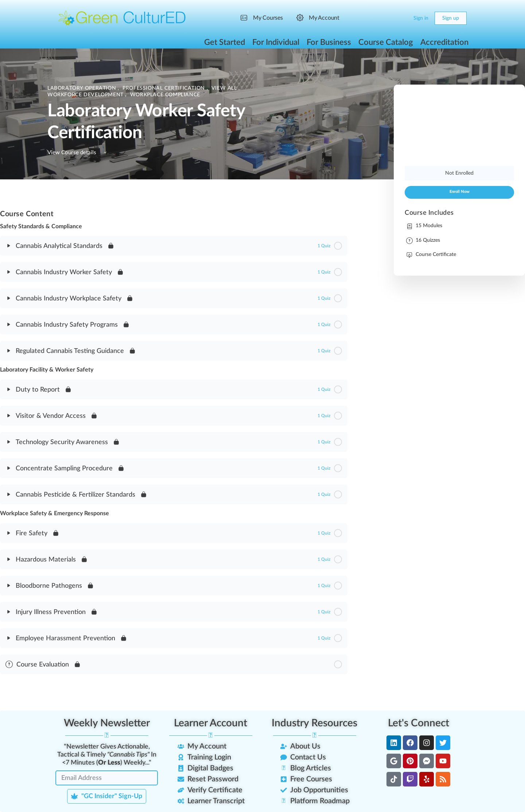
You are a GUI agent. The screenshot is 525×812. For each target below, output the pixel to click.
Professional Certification (164, 88)
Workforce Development (86, 95)
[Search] (387, 18)
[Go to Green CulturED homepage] (122, 18)
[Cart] (402, 18)
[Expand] (9, 246)
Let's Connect (419, 723)
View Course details (78, 153)
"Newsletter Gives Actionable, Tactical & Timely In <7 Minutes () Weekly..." (107, 755)
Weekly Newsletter (107, 723)
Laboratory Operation (83, 88)
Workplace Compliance (165, 95)
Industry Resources (314, 723)
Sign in (421, 18)
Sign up (451, 18)
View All (225, 88)
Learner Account (211, 723)
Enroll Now (460, 192)
